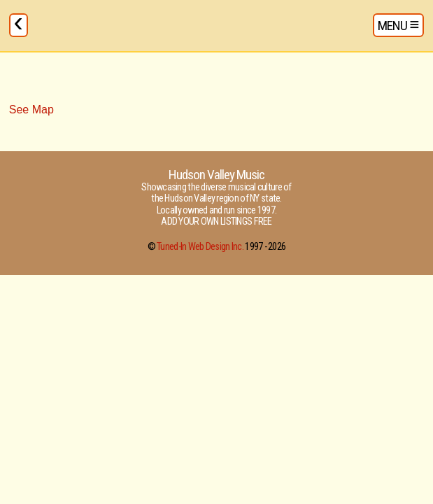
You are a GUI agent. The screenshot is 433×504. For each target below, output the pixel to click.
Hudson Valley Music (217, 175)
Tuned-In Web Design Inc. (200, 247)
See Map (31, 110)
